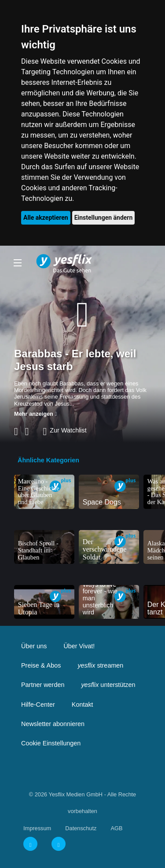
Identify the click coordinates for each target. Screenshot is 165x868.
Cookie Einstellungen (51, 743)
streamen (100, 665)
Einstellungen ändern (104, 218)
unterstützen (108, 685)
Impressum (37, 828)
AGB (116, 828)
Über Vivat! (79, 646)
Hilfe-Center (38, 705)
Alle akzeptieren (46, 218)
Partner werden (43, 685)
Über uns (34, 646)
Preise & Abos (41, 665)
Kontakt (82, 705)
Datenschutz (81, 828)
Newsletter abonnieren (53, 724)
